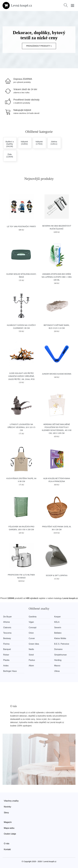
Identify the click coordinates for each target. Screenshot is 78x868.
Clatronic (7, 628)
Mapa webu (9, 828)
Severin (58, 628)
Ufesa (57, 671)
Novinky (7, 807)
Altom (31, 666)
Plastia (6, 660)
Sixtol (31, 655)
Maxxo (57, 666)
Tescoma (7, 633)
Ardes (6, 666)
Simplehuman (60, 655)
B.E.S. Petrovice (62, 644)
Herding (58, 660)
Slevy (6, 813)
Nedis (31, 649)
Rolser (6, 655)
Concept (33, 628)
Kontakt (7, 849)
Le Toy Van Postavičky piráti (21, 226)
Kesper (57, 617)
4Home (7, 622)
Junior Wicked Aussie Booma (57, 374)
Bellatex (58, 633)
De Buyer (7, 617)
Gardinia (33, 617)
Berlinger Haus (10, 671)
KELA (57, 622)
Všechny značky (11, 801)
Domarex (58, 649)
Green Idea (34, 644)
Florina (6, 644)
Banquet (7, 649)
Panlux (32, 660)
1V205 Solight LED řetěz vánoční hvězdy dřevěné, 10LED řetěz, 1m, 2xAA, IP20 (21, 376)
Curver (32, 638)
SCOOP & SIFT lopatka (57, 575)
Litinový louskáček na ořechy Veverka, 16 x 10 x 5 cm (21, 427)
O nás (7, 844)
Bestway (7, 638)
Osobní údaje (10, 834)
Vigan (31, 622)
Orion (31, 633)
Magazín (8, 822)
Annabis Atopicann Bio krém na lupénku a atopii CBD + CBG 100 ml (57, 277)
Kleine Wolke (60, 638)
